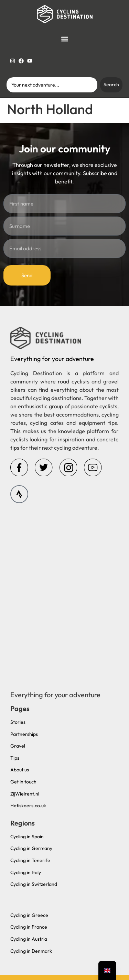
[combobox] (52, 85)
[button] (65, 39)
